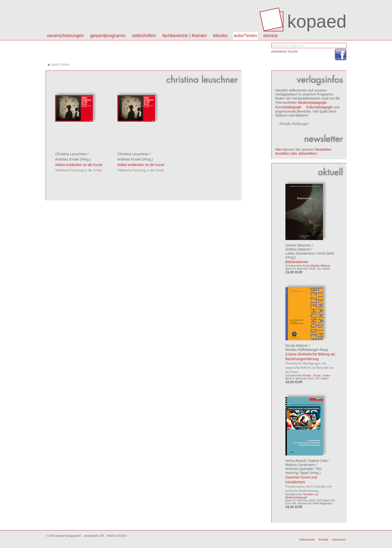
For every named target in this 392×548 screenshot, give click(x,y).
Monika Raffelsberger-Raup (307, 350)
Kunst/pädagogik (288, 107)
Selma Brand (296, 461)
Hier (279, 149)
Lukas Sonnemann (300, 253)
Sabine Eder (318, 461)
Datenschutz (307, 539)
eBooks (220, 36)
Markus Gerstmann (300, 465)
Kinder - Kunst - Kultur (317, 375)
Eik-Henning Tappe (304, 471)
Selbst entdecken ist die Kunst (79, 165)
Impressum (339, 539)
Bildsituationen (297, 262)
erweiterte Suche (285, 51)
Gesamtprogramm (108, 36)
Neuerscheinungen (65, 36)
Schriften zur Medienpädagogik (302, 496)
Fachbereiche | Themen (185, 36)
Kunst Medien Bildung (316, 266)
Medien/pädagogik (312, 103)
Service (270, 36)
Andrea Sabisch (298, 249)
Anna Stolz (326, 253)
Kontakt (323, 539)
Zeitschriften (144, 36)
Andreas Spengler (299, 469)
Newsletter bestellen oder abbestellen (303, 151)
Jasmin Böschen (298, 245)
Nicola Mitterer (297, 346)
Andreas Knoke (67, 159)
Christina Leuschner (71, 154)
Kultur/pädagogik (319, 107)
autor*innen (246, 36)
